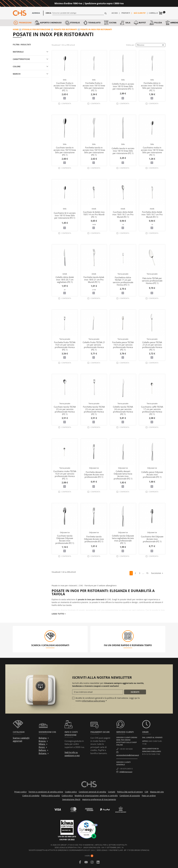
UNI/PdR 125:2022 (67, 840)
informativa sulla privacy (94, 701)
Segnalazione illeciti (71, 799)
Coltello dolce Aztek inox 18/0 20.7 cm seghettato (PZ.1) (65, 280)
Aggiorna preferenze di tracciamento (99, 799)
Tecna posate (123, 274)
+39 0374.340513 (126, 769)
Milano (43, 744)
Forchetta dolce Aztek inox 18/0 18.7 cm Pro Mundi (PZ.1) (152, 214)
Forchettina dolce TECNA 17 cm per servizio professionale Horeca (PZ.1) (123, 281)
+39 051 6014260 (126, 749)
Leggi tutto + (59, 614)
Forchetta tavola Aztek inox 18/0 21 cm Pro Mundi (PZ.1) (94, 280)
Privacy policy (20, 792)
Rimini (43, 747)
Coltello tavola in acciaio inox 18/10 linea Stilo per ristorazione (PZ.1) (123, 151)
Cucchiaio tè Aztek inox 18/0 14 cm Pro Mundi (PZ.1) (94, 214)
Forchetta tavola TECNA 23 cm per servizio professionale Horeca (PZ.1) (94, 410)
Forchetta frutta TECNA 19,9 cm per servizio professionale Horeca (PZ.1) (65, 346)
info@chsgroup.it (126, 772)
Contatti (112, 792)
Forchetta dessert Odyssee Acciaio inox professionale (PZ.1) (94, 474)
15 (147, 573)
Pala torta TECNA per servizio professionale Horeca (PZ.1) (152, 281)
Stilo (65, 80)
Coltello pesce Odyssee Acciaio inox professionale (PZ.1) (152, 474)
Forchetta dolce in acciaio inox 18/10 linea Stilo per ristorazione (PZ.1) (152, 87)
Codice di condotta (31, 796)
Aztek (94, 209)
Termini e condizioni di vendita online (46, 792)
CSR (146, 792)
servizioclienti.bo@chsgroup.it (128, 755)
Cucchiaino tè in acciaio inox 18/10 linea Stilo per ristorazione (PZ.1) (65, 215)
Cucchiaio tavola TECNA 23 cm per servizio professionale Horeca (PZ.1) (65, 410)
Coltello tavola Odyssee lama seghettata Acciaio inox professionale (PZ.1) (123, 539)
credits (89, 856)
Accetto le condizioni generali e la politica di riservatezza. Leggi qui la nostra (108, 699)
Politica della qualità (51, 796)
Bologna (44, 738)
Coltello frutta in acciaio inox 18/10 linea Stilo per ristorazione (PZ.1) (123, 86)
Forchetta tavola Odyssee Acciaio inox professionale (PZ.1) (94, 539)
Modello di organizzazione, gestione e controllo (96, 796)
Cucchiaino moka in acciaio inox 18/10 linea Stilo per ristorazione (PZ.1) (152, 151)
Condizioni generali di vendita (92, 792)
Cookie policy (71, 792)
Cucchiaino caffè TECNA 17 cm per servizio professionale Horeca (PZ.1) (152, 410)
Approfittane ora (135, 3)
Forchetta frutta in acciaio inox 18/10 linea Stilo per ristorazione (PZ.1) (94, 87)
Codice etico (67, 796)
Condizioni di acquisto (130, 796)
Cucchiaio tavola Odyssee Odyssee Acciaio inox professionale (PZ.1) (65, 539)
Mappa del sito (157, 792)
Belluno (44, 750)
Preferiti (126, 13)
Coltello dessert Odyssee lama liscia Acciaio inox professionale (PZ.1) (123, 475)
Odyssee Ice (94, 468)
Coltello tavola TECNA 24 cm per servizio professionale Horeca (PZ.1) (123, 410)
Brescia (43, 741)
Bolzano (44, 753)
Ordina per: (130, 45)
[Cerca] (78, 13)
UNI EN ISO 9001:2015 (67, 837)
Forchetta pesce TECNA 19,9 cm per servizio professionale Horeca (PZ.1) (123, 346)
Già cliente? (140, 13)
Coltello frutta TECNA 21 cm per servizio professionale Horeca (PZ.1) (94, 346)
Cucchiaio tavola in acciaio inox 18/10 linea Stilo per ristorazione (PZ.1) (65, 151)
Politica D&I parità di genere (130, 792)
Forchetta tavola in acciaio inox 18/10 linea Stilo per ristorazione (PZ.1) (94, 151)
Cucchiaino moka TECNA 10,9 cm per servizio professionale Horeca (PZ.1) (65, 475)
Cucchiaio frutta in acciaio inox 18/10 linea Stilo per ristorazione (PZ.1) (65, 87)
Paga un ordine (149, 796)
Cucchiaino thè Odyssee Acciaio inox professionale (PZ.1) (152, 539)
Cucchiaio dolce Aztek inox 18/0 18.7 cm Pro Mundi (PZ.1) (123, 214)
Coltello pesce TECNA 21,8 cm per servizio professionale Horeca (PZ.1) (152, 346)
